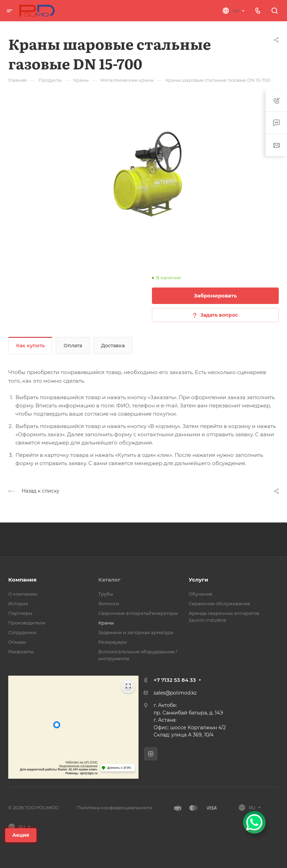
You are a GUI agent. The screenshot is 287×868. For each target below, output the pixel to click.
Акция (21, 835)
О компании (23, 594)
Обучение (201, 594)
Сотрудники (22, 632)
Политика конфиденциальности (115, 808)
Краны (106, 623)
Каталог (109, 580)
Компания (22, 580)
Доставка (113, 346)
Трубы (106, 594)
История (18, 604)
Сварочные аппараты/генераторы (138, 613)
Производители (27, 623)
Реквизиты (21, 652)
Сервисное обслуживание (219, 604)
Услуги (198, 580)
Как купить (30, 346)
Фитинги (109, 604)
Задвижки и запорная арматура (136, 632)
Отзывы (17, 642)
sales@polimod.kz (175, 693)
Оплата (73, 346)
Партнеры (20, 613)
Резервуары (113, 642)
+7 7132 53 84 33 (175, 680)
